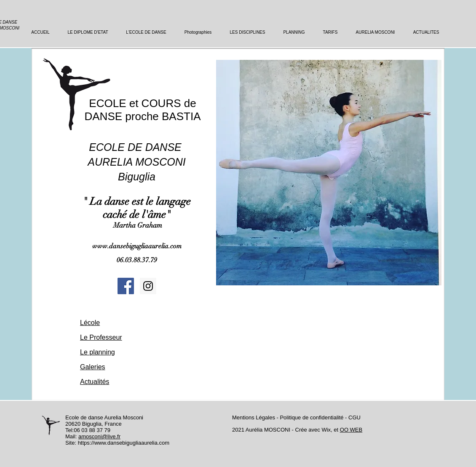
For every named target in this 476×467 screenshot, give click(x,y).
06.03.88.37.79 (137, 260)
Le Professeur (101, 337)
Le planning (98, 352)
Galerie (91, 367)
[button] (329, 173)
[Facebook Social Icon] (126, 286)
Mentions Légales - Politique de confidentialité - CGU (296, 417)
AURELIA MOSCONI (136, 162)
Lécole (90, 323)
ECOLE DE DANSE (136, 147)
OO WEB (351, 430)
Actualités (95, 382)
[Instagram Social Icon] (148, 286)
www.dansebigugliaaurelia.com (137, 246)
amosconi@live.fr (99, 436)
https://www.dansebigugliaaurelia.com (124, 443)
